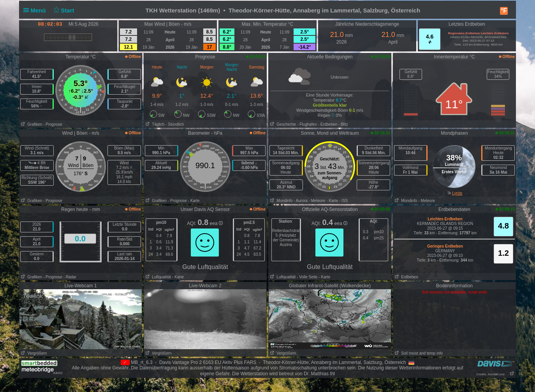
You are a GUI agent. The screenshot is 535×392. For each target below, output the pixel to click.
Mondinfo (281, 201)
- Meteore (317, 201)
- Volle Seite (307, 277)
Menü (36, 10)
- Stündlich (175, 124)
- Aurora (301, 201)
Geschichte (282, 124)
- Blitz (343, 124)
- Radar (70, 277)
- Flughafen (307, 124)
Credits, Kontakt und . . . (495, 374)
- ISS (343, 201)
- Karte (194, 201)
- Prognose (53, 124)
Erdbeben (406, 277)
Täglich (154, 124)
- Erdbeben (328, 124)
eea (216, 223)
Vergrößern (33, 353)
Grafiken (31, 124)
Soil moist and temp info (418, 353)
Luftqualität (158, 277)
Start (63, 10)
